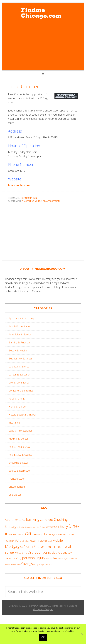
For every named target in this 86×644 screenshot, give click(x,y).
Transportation (29, 198)
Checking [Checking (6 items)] (61, 519)
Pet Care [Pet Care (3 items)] (49, 559)
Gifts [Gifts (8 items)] (29, 534)
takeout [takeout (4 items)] (49, 564)
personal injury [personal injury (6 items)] (34, 558)
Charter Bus (28, 201)
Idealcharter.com (19, 185)
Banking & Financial (19, 342)
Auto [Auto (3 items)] (24, 520)
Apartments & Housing (21, 318)
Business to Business (21, 359)
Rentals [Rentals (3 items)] (13, 564)
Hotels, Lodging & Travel (22, 415)
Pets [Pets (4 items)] (55, 558)
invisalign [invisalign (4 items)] (10, 541)
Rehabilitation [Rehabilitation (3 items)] (71, 559)
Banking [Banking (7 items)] (33, 519)
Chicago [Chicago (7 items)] (12, 526)
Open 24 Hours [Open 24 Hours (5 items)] (54, 547)
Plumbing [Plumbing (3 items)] (62, 559)
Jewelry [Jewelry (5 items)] (34, 541)
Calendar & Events (19, 367)
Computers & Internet (21, 391)
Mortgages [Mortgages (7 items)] (14, 546)
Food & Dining (17, 399)
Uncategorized (17, 487)
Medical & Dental (18, 439)
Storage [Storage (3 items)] (41, 564)
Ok (43, 637)
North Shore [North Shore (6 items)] (33, 546)
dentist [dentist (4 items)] (50, 527)
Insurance (14, 423)
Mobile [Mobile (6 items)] (58, 540)
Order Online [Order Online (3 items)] (22, 553)
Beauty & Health (18, 351)
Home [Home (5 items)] (47, 534)
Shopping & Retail (18, 463)
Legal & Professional (20, 431)
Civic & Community (19, 383)
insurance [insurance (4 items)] (68, 534)
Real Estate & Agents (20, 455)
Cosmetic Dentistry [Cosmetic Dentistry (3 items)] (32, 527)
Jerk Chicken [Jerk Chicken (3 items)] (24, 541)
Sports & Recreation (20, 471)
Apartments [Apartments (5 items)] (13, 520)
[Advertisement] (43, 45)
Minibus (39, 201)
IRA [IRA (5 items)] (17, 541)
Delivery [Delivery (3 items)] (43, 527)
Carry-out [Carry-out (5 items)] (47, 520)
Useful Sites (15, 495)
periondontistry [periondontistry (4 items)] (13, 558)
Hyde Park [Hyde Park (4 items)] (57, 534)
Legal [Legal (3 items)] (50, 541)
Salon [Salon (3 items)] (19, 564)
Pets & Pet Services (19, 447)
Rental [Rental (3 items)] (7, 564)
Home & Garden (18, 407)
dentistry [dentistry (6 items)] (61, 526)
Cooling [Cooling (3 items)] (22, 527)
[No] (82, 634)
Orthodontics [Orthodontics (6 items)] (37, 552)
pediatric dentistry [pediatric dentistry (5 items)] (60, 552)
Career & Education (20, 375)
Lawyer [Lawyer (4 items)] (43, 541)
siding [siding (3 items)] (36, 564)
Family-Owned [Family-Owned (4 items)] (17, 534)
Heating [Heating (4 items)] (38, 534)
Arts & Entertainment (20, 326)
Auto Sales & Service (20, 334)
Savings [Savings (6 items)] (27, 564)
